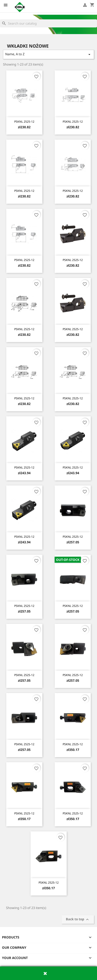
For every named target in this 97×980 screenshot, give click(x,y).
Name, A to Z (48, 54)
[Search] (48, 23)
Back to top (78, 920)
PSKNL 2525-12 (24, 122)
